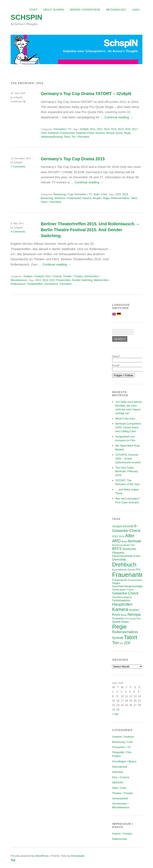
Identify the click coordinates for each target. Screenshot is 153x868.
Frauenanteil (67, 133)
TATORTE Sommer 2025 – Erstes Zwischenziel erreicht (128, 459)
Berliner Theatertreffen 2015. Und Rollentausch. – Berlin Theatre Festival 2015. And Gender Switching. (90, 230)
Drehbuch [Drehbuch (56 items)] (124, 565)
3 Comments (18, 232)
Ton (74, 137)
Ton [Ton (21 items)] (115, 643)
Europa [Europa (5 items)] (131, 570)
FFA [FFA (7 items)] (138, 570)
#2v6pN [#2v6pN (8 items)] (117, 526)
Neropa (110, 133)
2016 (128, 129)
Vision (44, 202)
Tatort (67, 137)
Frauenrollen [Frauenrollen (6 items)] (135, 580)
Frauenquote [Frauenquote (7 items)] (120, 580)
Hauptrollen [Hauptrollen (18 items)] (122, 604)
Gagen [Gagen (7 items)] (116, 583)
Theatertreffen (35, 284)
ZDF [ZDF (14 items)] (127, 643)
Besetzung (47, 198)
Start (33, 10)
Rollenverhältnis (120, 198)
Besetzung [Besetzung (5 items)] (117, 545)
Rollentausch (18, 284)
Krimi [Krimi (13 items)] (116, 615)
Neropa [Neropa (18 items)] (134, 614)
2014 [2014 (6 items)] (122, 536)
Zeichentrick (51, 284)
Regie (127, 133)
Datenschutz (120, 839)
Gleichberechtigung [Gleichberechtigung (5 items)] (122, 597)
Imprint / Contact (122, 834)
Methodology (116, 10)
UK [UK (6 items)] (121, 643)
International (120, 767)
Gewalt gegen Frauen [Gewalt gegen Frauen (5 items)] (123, 590)
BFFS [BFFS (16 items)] (117, 549)
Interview (118, 772)
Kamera (100, 133)
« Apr (115, 714)
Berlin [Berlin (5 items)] (124, 541)
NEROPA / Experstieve (85, 10)
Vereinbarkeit (120, 798)
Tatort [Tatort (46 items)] (131, 637)
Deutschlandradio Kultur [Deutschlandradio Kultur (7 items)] (126, 556)
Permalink (83, 137)
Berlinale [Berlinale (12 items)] (135, 541)
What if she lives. (126, 419)
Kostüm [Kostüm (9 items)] (134, 610)
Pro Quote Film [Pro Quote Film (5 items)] (133, 619)
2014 (114, 129)
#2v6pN (84, 129)
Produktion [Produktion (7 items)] (118, 619)
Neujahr (97, 198)
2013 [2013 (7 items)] (115, 536)
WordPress (42, 856)
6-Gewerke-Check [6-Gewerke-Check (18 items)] (126, 528)
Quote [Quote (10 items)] (116, 622)
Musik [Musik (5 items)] (124, 615)
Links (136, 10)
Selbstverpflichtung (52, 137)
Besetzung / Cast (63, 194)
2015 (121, 129)
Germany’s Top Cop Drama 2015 (73, 159)
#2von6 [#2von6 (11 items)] (128, 526)
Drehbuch (54, 133)
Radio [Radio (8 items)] (125, 622)
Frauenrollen (63, 280)
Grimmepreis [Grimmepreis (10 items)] (121, 600)
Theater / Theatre (73, 276)
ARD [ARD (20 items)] (116, 541)
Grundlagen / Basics (124, 761)
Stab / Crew (100, 194)
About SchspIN (54, 10)
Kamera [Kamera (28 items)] (120, 609)
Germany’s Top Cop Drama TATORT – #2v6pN (86, 94)
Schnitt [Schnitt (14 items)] (118, 638)
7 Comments (18, 167)
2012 (100, 129)
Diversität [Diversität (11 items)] (119, 559)
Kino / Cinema (54, 276)
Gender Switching (82, 280)
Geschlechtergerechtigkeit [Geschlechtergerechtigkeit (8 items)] (129, 586)
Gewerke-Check (85, 133)
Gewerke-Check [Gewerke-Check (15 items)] (125, 593)
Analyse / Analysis (34, 276)
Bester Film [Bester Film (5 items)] (129, 545)
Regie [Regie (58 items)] (119, 627)
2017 (135, 129)
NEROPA (118, 783)
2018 (44, 133)
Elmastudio (78, 856)
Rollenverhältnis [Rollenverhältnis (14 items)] (125, 632)
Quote (119, 133)
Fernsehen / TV (63, 129)
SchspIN (26, 17)
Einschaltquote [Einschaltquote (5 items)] (120, 570)
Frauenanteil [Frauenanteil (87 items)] (129, 575)
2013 (107, 129)
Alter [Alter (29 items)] (130, 536)
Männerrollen (101, 280)
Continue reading (119, 117)
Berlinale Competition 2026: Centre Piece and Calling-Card (128, 427)
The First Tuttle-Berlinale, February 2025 (127, 471)
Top (13, 860)
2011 (92, 129)
